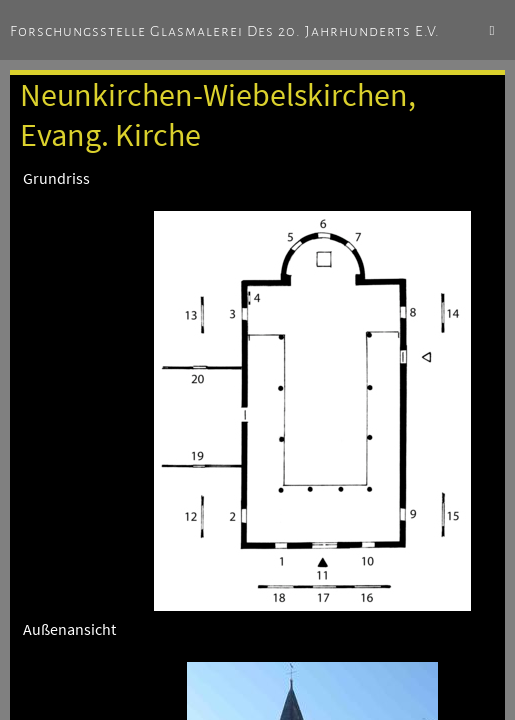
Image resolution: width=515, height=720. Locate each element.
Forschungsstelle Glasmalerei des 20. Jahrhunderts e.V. (225, 31)
